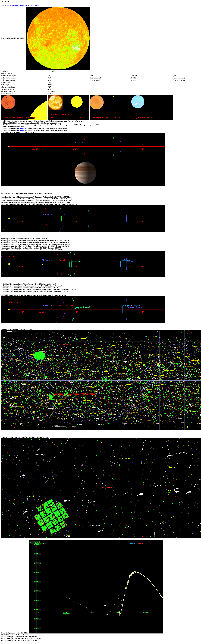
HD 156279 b (23, 129)
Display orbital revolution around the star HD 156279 (20, 5)
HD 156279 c (23, 130)
